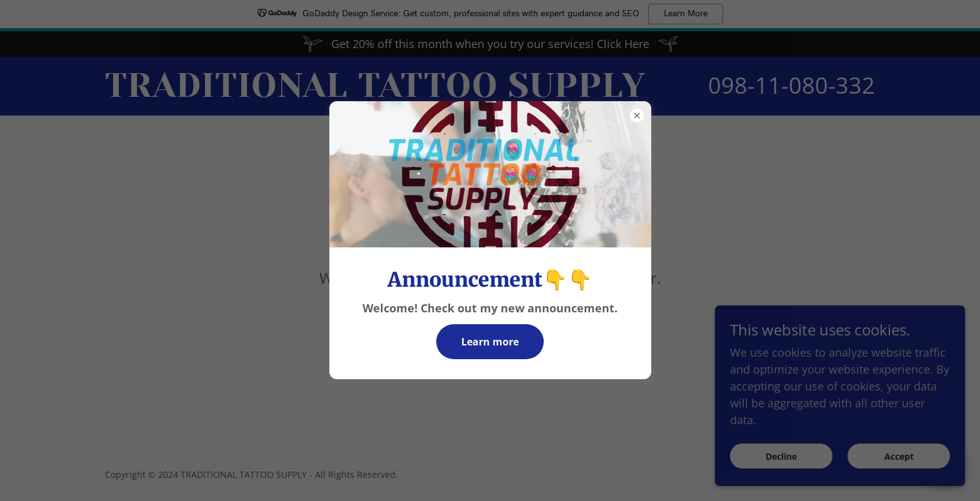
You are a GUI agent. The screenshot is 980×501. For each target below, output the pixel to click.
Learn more (490, 342)
